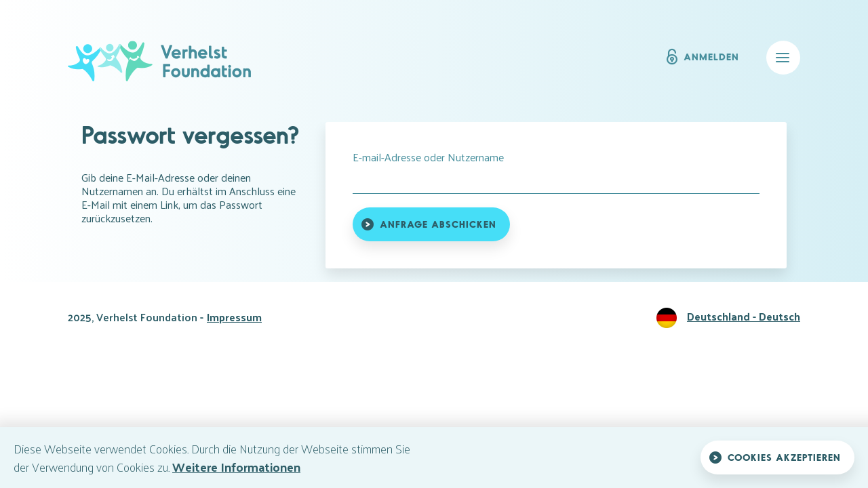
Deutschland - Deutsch (744, 316)
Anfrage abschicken (438, 224)
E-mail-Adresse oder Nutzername (428, 157)
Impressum (234, 317)
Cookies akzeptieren (784, 457)
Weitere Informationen (236, 467)
